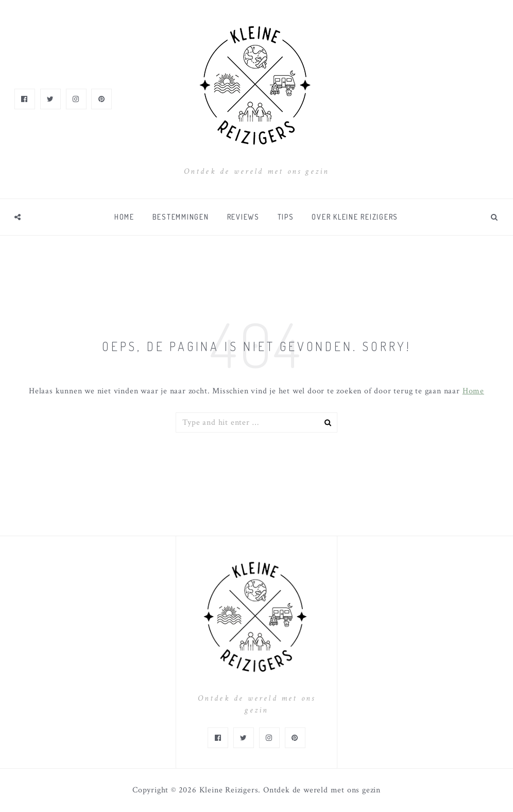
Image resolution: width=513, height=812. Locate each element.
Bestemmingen (181, 217)
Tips (286, 217)
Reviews (243, 217)
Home (124, 217)
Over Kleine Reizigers (355, 217)
